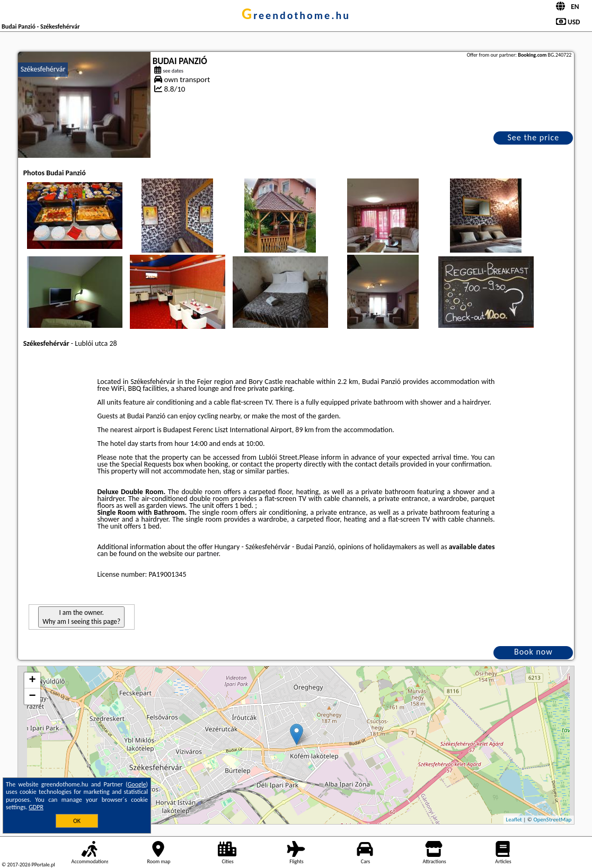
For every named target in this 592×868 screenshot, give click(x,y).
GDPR (36, 807)
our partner (201, 554)
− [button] (33, 696)
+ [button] (33, 681)
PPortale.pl (43, 865)
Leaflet (514, 820)
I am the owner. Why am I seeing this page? (81, 617)
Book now (533, 652)
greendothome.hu (296, 15)
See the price (534, 137)
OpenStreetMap (553, 820)
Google (137, 784)
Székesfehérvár (43, 69)
